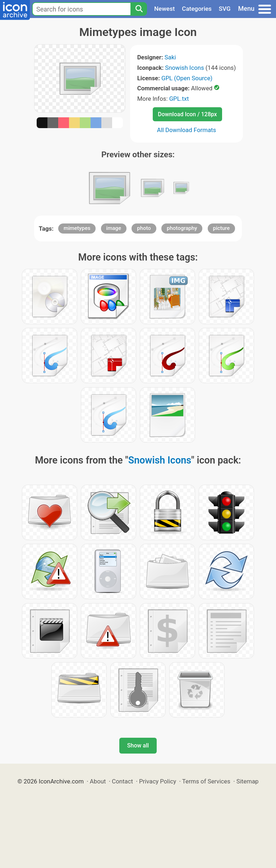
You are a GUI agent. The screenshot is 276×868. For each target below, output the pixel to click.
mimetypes (77, 228)
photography (182, 228)
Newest (164, 9)
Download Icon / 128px (187, 114)
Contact (122, 781)
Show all (138, 745)
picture (222, 228)
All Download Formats (187, 130)
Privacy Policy (158, 781)
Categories (197, 9)
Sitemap (248, 781)
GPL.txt (179, 99)
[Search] (139, 9)
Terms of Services (206, 781)
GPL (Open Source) (187, 78)
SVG (225, 9)
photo (144, 228)
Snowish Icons (184, 68)
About (98, 781)
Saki (170, 57)
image (114, 228)
